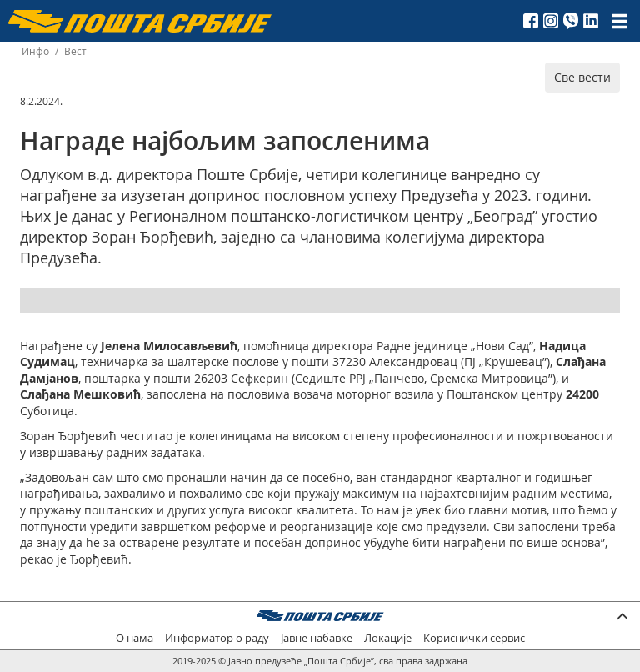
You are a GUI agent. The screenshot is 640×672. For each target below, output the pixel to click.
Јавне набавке (317, 638)
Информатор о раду (217, 638)
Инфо (35, 51)
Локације (388, 638)
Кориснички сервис (474, 638)
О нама (135, 638)
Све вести (582, 77)
